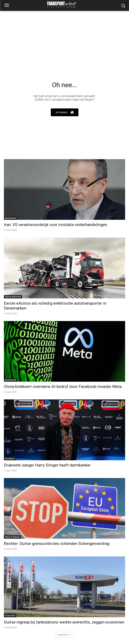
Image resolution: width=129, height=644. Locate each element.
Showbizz (10, 459)
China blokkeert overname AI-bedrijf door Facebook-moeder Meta (63, 387)
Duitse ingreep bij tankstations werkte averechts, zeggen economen (64, 622)
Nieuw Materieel (13, 297)
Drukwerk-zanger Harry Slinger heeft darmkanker (47, 465)
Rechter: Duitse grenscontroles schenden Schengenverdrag (57, 544)
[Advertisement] (64, 40)
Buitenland (11, 218)
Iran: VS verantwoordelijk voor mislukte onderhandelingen (55, 225)
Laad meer (64, 635)
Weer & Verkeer (12, 537)
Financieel (10, 616)
